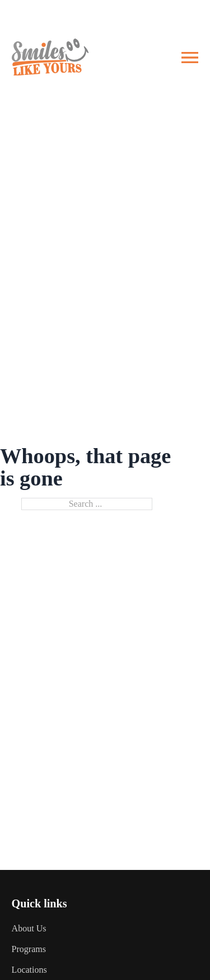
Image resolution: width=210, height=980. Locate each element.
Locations (29, 970)
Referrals (186, 14)
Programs (29, 949)
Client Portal (127, 14)
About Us (29, 928)
